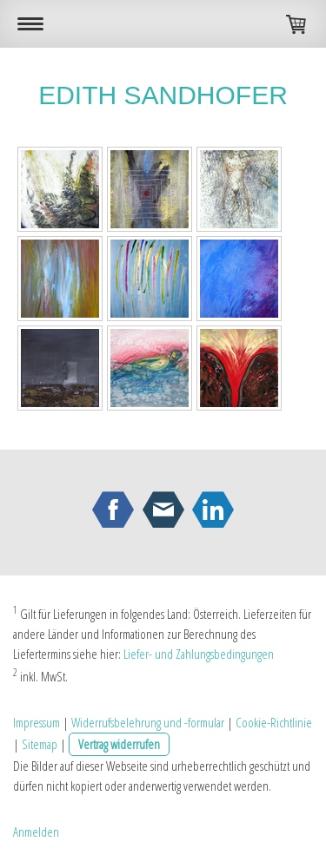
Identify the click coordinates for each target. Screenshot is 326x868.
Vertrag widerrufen (119, 744)
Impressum (37, 722)
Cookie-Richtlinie (274, 722)
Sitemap (40, 744)
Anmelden (36, 832)
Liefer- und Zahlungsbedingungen (199, 654)
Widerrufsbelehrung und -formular (148, 722)
